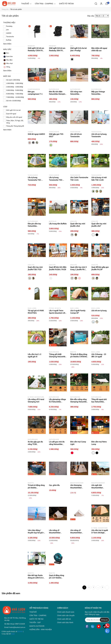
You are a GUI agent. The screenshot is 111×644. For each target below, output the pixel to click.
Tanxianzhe (10, 37)
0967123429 (20, 624)
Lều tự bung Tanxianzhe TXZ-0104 (35, 180)
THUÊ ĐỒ (33, 612)
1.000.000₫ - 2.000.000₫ (15, 83)
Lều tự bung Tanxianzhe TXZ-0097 (56, 180)
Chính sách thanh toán (66, 612)
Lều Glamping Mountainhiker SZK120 (76, 488)
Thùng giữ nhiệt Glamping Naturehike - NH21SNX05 (58, 357)
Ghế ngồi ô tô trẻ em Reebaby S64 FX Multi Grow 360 (57, 51)
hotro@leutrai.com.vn (17, 627)
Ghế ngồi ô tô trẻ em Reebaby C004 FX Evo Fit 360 (36, 51)
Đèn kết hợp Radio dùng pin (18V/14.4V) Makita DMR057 (36, 578)
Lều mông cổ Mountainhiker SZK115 (55, 533)
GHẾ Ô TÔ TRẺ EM (36, 619)
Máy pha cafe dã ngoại (14, 117)
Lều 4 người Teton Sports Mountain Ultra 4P (58, 313)
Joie (7, 30)
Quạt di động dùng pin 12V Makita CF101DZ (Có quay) (57, 578)
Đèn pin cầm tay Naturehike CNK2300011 (34, 226)
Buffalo (9, 40)
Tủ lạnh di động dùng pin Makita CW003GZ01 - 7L (36, 488)
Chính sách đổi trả (64, 619)
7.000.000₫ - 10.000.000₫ (15, 97)
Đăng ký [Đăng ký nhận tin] (104, 620)
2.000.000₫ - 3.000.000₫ (15, 87)
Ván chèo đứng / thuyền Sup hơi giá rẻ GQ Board (36, 533)
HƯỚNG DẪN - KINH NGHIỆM (41, 629)
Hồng (7, 67)
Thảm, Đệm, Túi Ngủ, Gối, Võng (15, 122)
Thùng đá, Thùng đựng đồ (15, 126)
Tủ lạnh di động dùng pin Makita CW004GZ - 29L (79, 357)
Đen (6, 53)
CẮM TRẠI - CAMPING (38, 615)
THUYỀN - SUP (35, 622)
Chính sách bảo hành (65, 622)
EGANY (20, 631)
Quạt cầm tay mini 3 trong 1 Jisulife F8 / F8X (78, 270)
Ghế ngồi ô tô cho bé (13, 110)
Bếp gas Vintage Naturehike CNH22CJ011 (98, 94)
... (98, 587)
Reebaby (9, 26)
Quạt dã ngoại (11, 114)
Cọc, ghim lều (54, 485)
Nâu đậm (8, 60)
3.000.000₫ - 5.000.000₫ (15, 90)
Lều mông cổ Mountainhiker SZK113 (76, 533)
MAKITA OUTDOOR (37, 626)
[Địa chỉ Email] (97, 620)
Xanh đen (8, 57)
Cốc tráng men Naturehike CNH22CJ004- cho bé (79, 94)
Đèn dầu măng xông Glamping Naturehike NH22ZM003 (79, 402)
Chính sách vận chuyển (66, 615)
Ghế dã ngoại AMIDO (36, 134)
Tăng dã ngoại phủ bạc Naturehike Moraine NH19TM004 (100, 402)
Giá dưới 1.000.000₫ (13, 80)
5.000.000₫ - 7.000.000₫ (15, 94)
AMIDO (9, 33)
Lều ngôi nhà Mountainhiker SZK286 (97, 488)
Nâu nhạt (8, 64)
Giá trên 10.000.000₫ (13, 101)
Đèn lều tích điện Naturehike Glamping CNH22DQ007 (58, 94)
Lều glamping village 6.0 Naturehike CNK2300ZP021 (57, 402)
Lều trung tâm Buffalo (58, 224)
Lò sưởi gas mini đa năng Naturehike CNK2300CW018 (57, 444)
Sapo (13, 634)
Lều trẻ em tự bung (99, 311)
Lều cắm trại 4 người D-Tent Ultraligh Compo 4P (100, 533)
